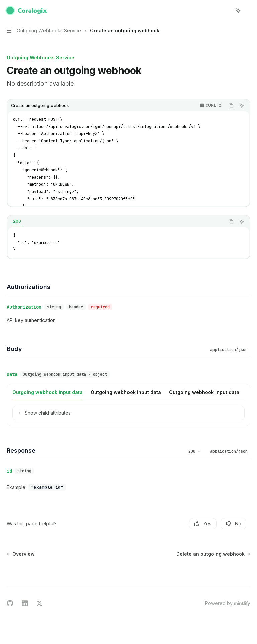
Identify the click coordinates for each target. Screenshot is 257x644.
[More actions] (248, 11)
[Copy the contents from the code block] (231, 106)
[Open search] (226, 11)
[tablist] (116, 222)
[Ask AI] (242, 106)
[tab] (17, 221)
